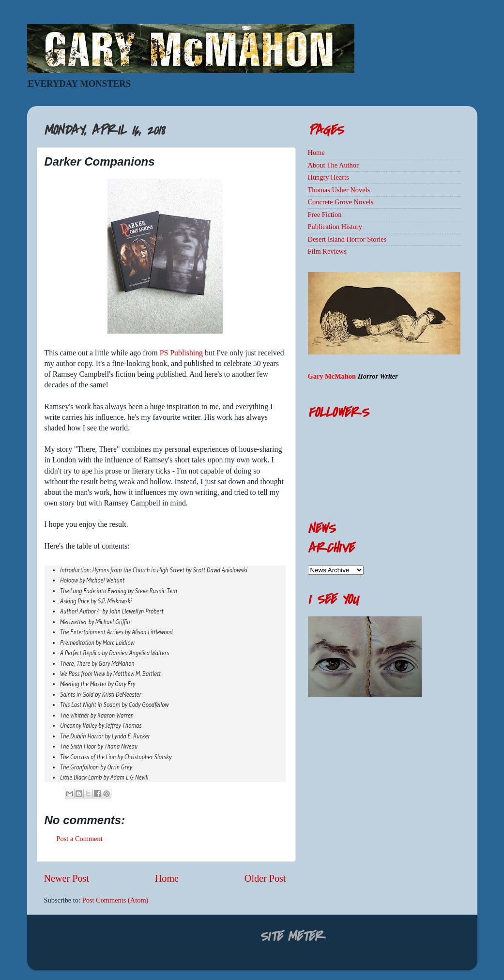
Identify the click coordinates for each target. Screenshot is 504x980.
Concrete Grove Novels (341, 202)
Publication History (335, 227)
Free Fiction (325, 214)
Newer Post (67, 878)
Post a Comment (80, 839)
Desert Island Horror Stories (347, 239)
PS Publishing (181, 353)
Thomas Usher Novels (339, 190)
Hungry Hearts (328, 177)
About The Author (333, 165)
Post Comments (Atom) (115, 900)
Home (167, 878)
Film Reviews (327, 251)
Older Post (265, 878)
